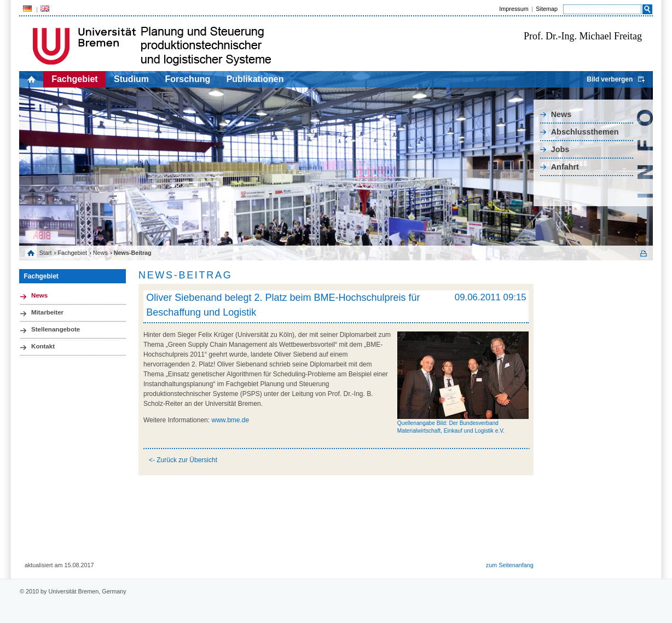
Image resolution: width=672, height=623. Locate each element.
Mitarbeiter (47, 312)
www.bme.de (230, 420)
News (561, 114)
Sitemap (547, 9)
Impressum (514, 9)
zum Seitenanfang (510, 565)
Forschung (188, 79)
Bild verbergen (610, 79)
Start (46, 253)
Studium (131, 79)
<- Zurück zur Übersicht (183, 460)
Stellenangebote (56, 329)
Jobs (560, 149)
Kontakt (43, 346)
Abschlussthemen (585, 132)
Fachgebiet (74, 79)
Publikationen (255, 79)
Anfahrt (565, 167)
